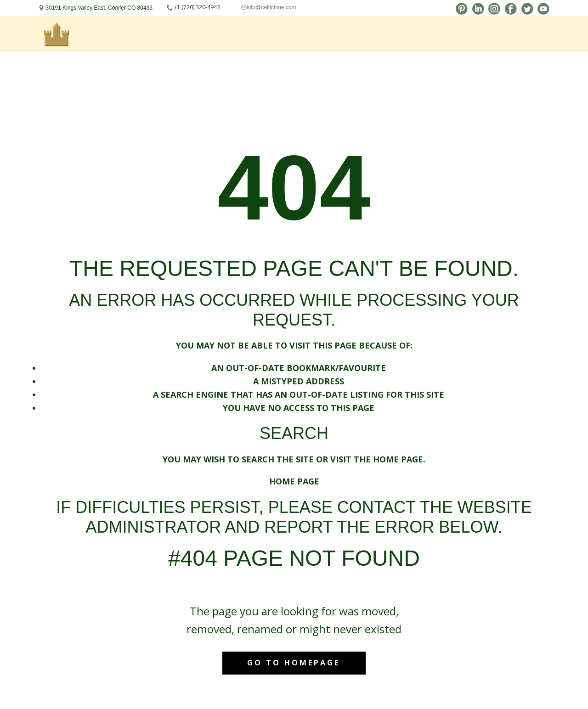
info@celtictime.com (271, 7)
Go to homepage (294, 663)
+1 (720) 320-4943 (193, 7)
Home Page (294, 481)
